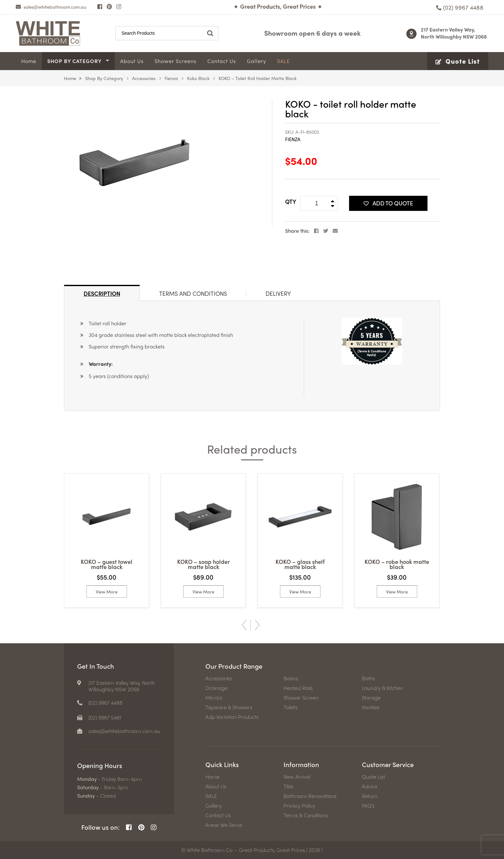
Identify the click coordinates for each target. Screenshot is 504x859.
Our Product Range (234, 666)
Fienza (171, 78)
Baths (369, 678)
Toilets (291, 707)
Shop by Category (104, 78)
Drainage (216, 688)
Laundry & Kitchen (382, 688)
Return (370, 796)
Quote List (373, 777)
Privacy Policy (299, 806)
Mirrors (214, 698)
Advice (370, 786)
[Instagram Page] (119, 6)
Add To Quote (388, 203)
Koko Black (198, 78)
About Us (216, 786)
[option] (107, 540)
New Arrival (297, 777)
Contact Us (218, 815)
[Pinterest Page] (109, 6)
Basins (291, 678)
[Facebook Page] (100, 6)
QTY (291, 201)
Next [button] (257, 625)
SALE (211, 796)
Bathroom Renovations (310, 796)
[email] (51, 7)
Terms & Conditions (306, 815)
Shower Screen (301, 698)
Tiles (288, 786)
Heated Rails (298, 688)
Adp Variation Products (232, 717)
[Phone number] (460, 7)
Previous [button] (244, 625)
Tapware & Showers (229, 707)
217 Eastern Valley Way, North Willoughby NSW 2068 (454, 33)
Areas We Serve (224, 825)
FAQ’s (368, 806)
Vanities (371, 707)
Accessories (144, 78)
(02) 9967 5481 (105, 718)
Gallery (214, 806)
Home (70, 78)
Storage (371, 698)
